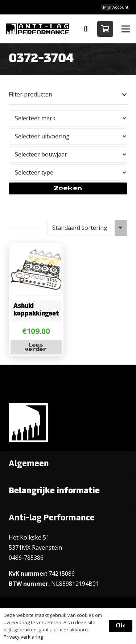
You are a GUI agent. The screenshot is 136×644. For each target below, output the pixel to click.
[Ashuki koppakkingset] (36, 250)
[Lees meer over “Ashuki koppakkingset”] (36, 347)
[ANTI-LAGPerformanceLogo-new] (38, 29)
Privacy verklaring (23, 637)
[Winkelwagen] (105, 29)
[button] (86, 29)
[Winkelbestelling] (87, 228)
